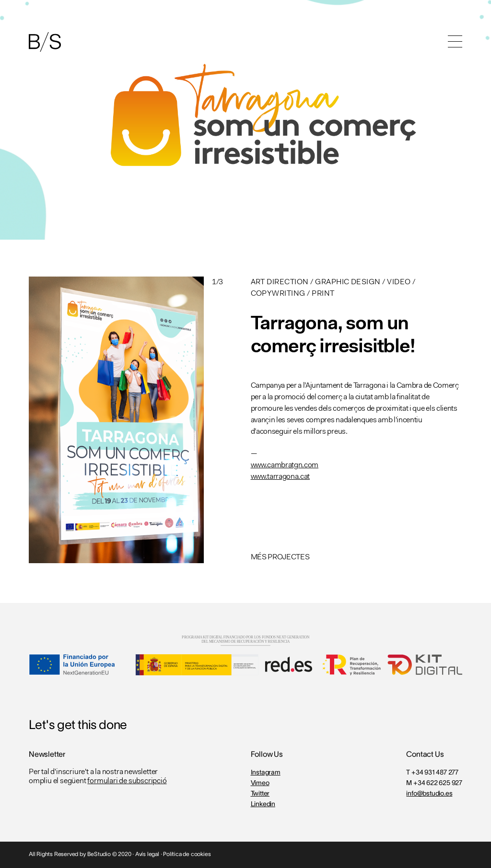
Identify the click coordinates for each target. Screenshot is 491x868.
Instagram (266, 773)
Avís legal (147, 854)
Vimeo (260, 783)
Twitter (260, 794)
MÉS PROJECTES (280, 557)
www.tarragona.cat (281, 477)
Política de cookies (187, 854)
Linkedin (263, 804)
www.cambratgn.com (285, 465)
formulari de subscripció (127, 781)
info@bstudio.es (429, 794)
